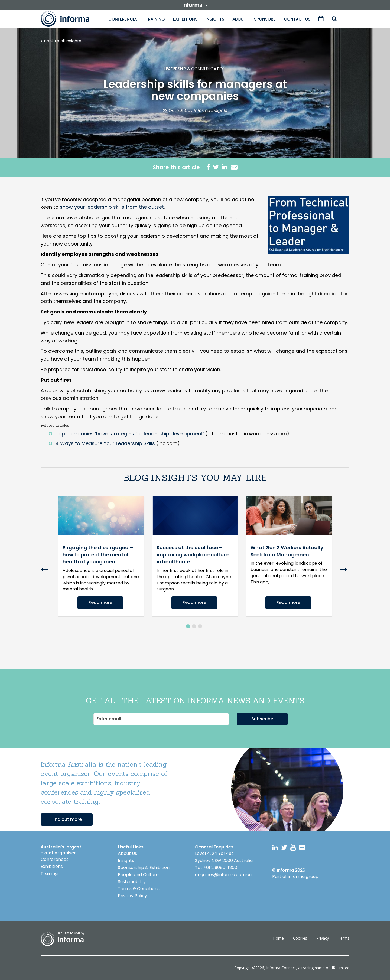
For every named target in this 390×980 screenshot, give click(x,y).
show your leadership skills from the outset (112, 207)
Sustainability (132, 882)
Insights (215, 19)
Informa (70, 19)
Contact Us (297, 19)
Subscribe (262, 719)
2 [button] (194, 626)
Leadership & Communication (195, 69)
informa (195, 5)
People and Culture (138, 875)
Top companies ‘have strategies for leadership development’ (130, 434)
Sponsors (265, 19)
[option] (101, 556)
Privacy (323, 938)
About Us (127, 853)
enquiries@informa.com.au (223, 875)
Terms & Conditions (139, 889)
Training (155, 19)
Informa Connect (281, 968)
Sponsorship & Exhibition (144, 868)
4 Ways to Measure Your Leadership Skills (105, 443)
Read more (100, 602)
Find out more (67, 819)
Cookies (300, 938)
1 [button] (188, 626)
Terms (344, 938)
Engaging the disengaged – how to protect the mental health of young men (98, 555)
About (239, 19)
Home (278, 938)
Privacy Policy (132, 896)
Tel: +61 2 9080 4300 (216, 868)
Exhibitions (185, 19)
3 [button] (200, 626)
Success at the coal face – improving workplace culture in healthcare (193, 555)
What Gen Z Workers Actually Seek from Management (287, 551)
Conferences (123, 19)
